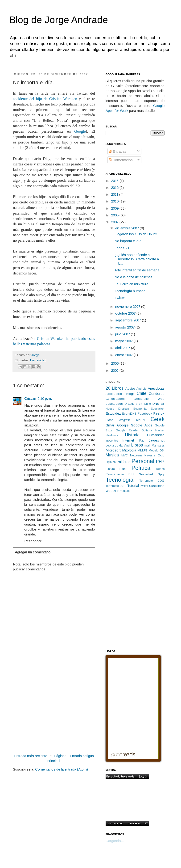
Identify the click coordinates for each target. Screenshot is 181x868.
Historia (132, 435)
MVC (125, 455)
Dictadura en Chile (138, 404)
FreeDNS (141, 420)
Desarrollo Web (149, 399)
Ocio (161, 455)
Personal (143, 461)
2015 (115, 181)
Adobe (130, 389)
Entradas (117, 151)
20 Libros (115, 388)
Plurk (123, 469)
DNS (156, 404)
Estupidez (113, 413)
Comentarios (121, 160)
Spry (161, 474)
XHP (116, 491)
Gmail (110, 425)
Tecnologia (119, 480)
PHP (160, 462)
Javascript (157, 440)
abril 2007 (123, 348)
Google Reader (127, 430)
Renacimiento (115, 474)
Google (80, 131)
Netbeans (136, 455)
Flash (109, 420)
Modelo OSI (157, 451)
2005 (115, 370)
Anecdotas (156, 388)
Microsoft (113, 450)
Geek (158, 419)
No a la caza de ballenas (134, 277)
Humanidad (38, 360)
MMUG (143, 450)
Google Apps (142, 425)
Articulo (119, 394)
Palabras (123, 462)
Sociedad (146, 474)
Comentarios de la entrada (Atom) (62, 769)
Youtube (125, 491)
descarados (114, 404)
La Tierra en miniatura (131, 284)
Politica (141, 468)
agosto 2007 (125, 327)
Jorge (35, 355)
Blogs (130, 394)
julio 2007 (123, 334)
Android (142, 389)
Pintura (110, 469)
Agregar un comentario (33, 552)
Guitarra (147, 430)
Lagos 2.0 (122, 248)
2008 (115, 215)
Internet (128, 440)
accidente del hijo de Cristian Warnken (45, 99)
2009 (115, 208)
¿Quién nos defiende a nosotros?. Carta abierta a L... (137, 259)
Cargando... (115, 841)
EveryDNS (129, 414)
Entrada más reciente (31, 756)
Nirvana (150, 455)
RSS (131, 474)
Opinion (111, 462)
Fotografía (124, 420)
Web (109, 491)
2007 (115, 222)
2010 (115, 201)
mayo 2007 (124, 341)
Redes (160, 469)
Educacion (158, 409)
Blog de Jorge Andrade (59, 20)
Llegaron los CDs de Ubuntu (136, 234)
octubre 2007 (126, 313)
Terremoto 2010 (116, 486)
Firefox (159, 413)
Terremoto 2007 (152, 481)
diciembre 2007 (128, 228)
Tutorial (133, 486)
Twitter (120, 298)
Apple (109, 394)
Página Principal (56, 758)
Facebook (145, 414)
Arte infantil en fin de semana (137, 270)
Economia (140, 409)
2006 (115, 363)
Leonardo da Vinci (118, 446)
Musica (112, 455)
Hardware (112, 435)
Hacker (160, 430)
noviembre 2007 (128, 306)
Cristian (30, 398)
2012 (115, 188)
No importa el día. (128, 241)
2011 (115, 194)
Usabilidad (157, 486)
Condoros (157, 394)
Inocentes (112, 441)
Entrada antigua (82, 756)
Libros (137, 445)
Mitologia (129, 450)
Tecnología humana (130, 291)
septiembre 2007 (129, 320)
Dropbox (124, 409)
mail (147, 445)
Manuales (158, 446)
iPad (142, 441)
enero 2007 (124, 355)
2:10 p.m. (45, 398)
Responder (33, 541)
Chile (142, 393)
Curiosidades (115, 399)
